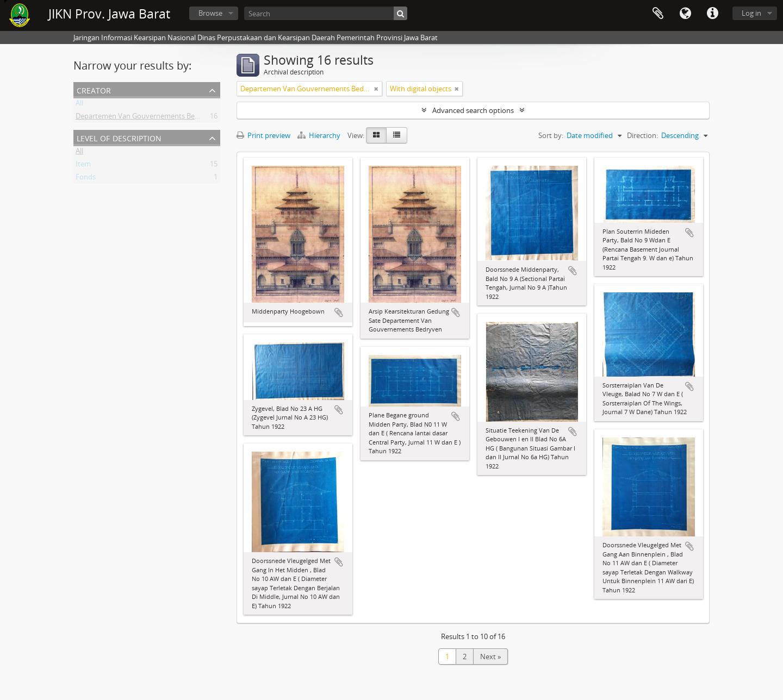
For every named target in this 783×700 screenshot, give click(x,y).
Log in (751, 13)
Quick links (712, 14)
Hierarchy (320, 135)
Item (83, 166)
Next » (490, 657)
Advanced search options (473, 110)
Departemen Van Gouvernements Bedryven (147, 118)
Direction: (642, 135)
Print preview (263, 135)
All (79, 105)
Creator (94, 89)
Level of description (119, 137)
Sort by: (551, 135)
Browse (210, 13)
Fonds (86, 179)
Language (685, 14)
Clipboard (658, 14)
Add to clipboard (339, 312)
